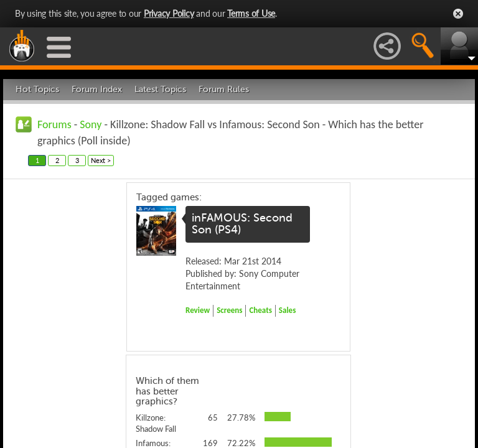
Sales (288, 310)
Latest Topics (160, 89)
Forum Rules (224, 89)
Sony (91, 124)
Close (458, 14)
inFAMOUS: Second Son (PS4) (242, 224)
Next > (101, 160)
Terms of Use (251, 13)
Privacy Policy (169, 13)
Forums (54, 124)
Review (198, 310)
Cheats (260, 310)
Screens (229, 310)
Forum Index (97, 89)
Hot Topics (37, 89)
